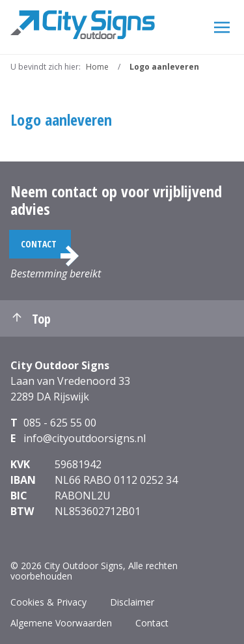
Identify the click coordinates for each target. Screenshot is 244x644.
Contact (39, 244)
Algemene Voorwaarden (61, 623)
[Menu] (222, 27)
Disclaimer (132, 602)
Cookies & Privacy (48, 602)
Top (31, 319)
